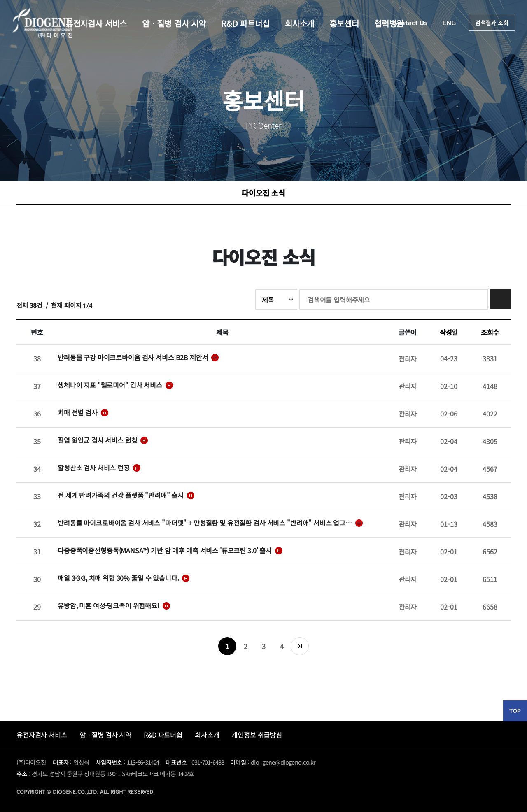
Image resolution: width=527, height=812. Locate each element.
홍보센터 (346, 24)
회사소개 (300, 24)
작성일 (449, 332)
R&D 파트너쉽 (163, 735)
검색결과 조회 (491, 24)
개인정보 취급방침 (257, 735)
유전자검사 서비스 (93, 24)
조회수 (490, 332)
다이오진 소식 (263, 193)
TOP (515, 711)
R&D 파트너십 (245, 24)
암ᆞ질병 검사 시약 (172, 24)
